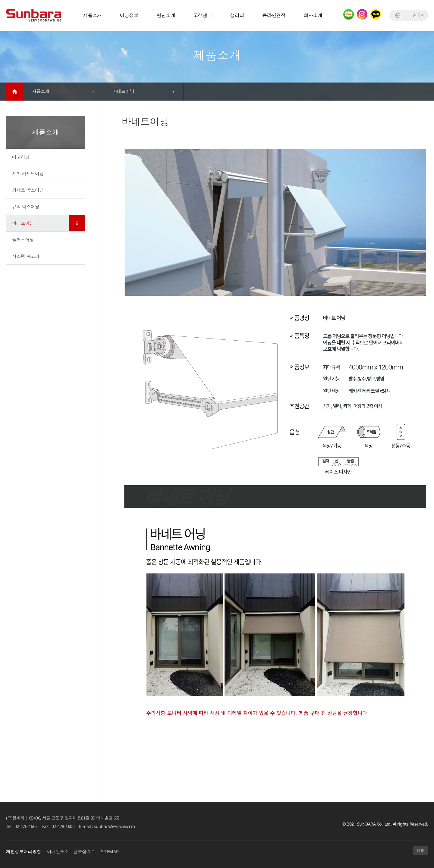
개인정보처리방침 (24, 852)
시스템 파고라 (26, 256)
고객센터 (203, 15)
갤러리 (237, 15)
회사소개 (313, 15)
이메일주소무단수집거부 (71, 852)
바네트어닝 (23, 223)
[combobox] (63, 92)
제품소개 (93, 15)
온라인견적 (274, 15)
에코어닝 (21, 157)
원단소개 (166, 15)
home (14, 92)
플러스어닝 (23, 240)
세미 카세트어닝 (28, 173)
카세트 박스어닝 (28, 190)
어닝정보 (129, 15)
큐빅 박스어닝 (26, 207)
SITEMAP (110, 852)
